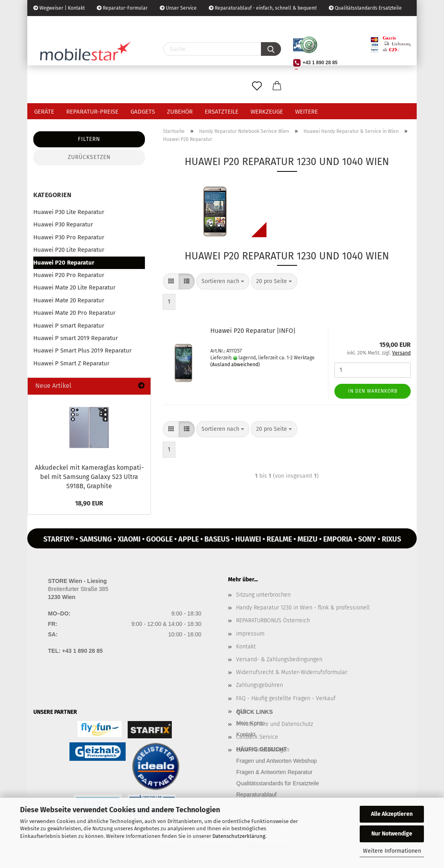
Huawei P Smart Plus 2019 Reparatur (82, 350)
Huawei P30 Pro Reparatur (69, 237)
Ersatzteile (222, 112)
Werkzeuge (267, 112)
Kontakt (246, 647)
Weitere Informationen (392, 851)
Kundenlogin (93, 24)
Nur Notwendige (392, 834)
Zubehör (180, 112)
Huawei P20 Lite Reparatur (69, 250)
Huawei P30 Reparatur (63, 224)
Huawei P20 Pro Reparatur (69, 275)
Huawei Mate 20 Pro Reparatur (74, 313)
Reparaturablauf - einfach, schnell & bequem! (263, 8)
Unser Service (178, 8)
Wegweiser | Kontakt (59, 8)
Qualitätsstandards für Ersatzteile (278, 783)
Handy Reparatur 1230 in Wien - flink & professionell (303, 608)
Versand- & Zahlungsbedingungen (279, 659)
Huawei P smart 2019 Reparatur (76, 338)
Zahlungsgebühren (260, 685)
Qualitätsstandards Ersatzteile (365, 8)
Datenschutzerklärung (239, 836)
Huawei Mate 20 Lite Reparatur (74, 287)
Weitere (307, 112)
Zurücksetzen (89, 157)
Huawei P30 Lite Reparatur (69, 212)
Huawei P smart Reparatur (69, 326)
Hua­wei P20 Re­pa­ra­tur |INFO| (253, 331)
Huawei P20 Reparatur (64, 263)
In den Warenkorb (373, 391)
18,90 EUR (89, 503)
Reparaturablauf (257, 795)
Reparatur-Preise (92, 112)
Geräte (44, 112)
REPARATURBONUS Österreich (273, 620)
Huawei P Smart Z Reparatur (71, 363)
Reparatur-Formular (122, 8)
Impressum (250, 634)
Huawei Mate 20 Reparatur (69, 300)
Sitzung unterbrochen (263, 595)
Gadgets (143, 112)
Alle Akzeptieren (392, 814)
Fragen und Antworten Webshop (277, 761)
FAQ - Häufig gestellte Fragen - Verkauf (286, 698)
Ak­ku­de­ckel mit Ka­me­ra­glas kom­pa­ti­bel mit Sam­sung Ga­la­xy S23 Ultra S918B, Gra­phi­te (89, 477)
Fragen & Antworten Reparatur (275, 772)
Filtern (89, 139)
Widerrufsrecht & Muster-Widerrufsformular (292, 672)
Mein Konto (251, 723)
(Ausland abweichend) (235, 365)
